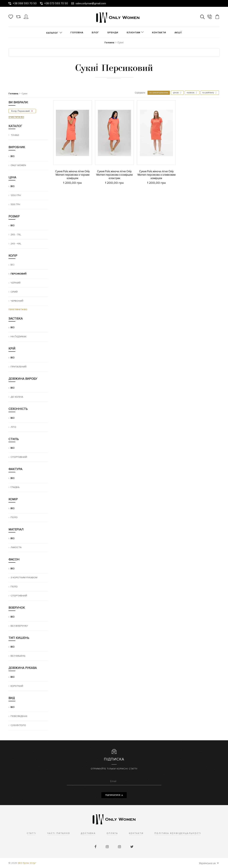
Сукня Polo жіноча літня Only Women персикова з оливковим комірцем (156, 175)
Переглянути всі (18, 310)
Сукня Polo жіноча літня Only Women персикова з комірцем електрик (114, 175)
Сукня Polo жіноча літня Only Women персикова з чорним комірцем (72, 175)
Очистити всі (16, 117)
